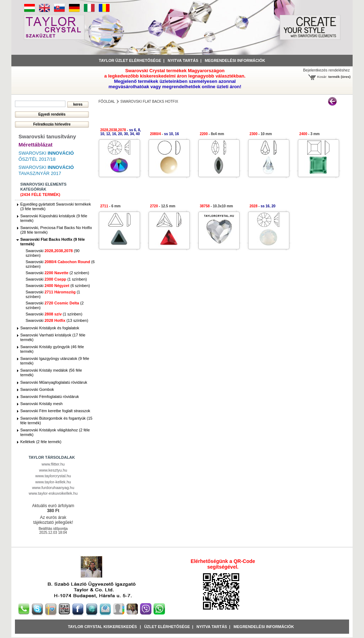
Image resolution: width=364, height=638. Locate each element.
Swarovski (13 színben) (57, 320)
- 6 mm (110, 206)
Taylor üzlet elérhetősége (130, 60)
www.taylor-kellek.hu (53, 482)
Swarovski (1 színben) (56, 279)
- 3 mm (309, 134)
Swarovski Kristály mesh (41, 404)
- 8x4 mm (212, 134)
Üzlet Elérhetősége (167, 627)
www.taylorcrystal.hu (53, 476)
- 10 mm (261, 134)
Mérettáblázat (36, 145)
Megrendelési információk (235, 60)
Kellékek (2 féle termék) (41, 442)
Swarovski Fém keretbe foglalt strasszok (55, 411)
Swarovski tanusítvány (47, 136)
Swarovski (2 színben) (57, 273)
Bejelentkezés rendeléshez (326, 70)
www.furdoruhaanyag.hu (53, 488)
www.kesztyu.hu (53, 470)
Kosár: (322, 77)
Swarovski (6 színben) (58, 286)
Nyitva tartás (183, 60)
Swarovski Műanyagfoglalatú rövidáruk (54, 382)
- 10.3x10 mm (216, 206)
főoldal (107, 102)
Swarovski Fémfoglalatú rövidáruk (50, 397)
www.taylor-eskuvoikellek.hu (53, 493)
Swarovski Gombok (37, 389)
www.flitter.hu (53, 464)
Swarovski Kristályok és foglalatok (50, 328)
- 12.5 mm (163, 206)
